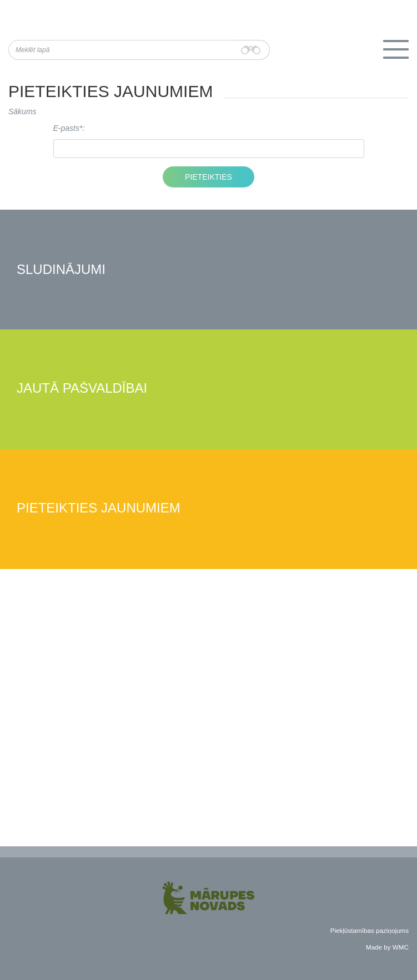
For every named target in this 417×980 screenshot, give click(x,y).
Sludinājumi (61, 270)
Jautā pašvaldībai (82, 389)
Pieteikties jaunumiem (99, 508)
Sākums (22, 111)
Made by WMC (387, 947)
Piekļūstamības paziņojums (370, 930)
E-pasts (66, 128)
